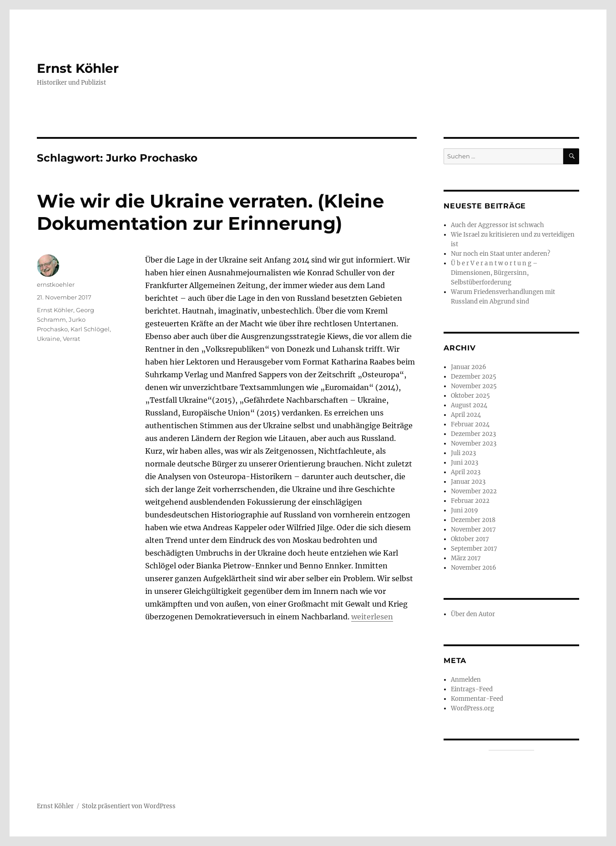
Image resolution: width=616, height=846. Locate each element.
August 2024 (469, 405)
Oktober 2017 (470, 539)
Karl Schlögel (90, 329)
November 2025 (474, 386)
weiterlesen (372, 617)
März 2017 (466, 558)
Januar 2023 (468, 482)
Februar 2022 (470, 501)
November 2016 (474, 568)
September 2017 (474, 549)
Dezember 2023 (473, 434)
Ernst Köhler (78, 68)
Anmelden (466, 680)
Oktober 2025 (470, 396)
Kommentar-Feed (477, 699)
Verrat (71, 339)
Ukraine (48, 339)
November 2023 (474, 443)
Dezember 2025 (474, 377)
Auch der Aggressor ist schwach (497, 225)
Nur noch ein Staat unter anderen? (500, 254)
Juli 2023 (463, 453)
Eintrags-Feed (472, 689)
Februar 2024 (470, 424)
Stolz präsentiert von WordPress (129, 806)
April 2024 (466, 415)
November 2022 (474, 491)
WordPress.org (472, 708)
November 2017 (473, 529)
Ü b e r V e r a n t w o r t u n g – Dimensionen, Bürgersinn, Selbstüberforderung (494, 273)
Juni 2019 (465, 510)
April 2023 (466, 472)
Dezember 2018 (473, 520)
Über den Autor (473, 614)
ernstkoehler (56, 284)
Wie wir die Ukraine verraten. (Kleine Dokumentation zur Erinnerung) (210, 212)
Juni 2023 (465, 463)
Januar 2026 (469, 367)
